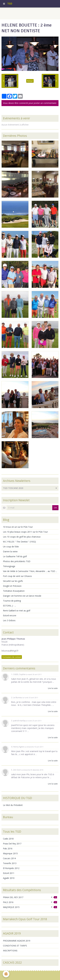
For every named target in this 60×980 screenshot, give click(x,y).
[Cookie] (6, 974)
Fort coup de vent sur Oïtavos (17, 576)
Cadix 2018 (8, 839)
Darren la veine (10, 551)
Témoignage (9, 566)
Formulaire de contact (12, 657)
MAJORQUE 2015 (30, 907)
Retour (30, 81)
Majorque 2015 (10, 853)
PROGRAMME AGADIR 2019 (17, 941)
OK (55, 508)
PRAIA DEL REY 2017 (30, 897)
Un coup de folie (11, 547)
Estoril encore (10, 615)
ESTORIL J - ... (9, 606)
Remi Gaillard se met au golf (17, 611)
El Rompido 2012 (11, 868)
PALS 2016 (30, 902)
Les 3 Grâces (9, 620)
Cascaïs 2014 (9, 858)
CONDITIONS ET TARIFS (15, 946)
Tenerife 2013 (10, 863)
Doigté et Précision (12, 586)
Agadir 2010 (9, 878)
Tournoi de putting (12, 601)
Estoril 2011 (9, 873)
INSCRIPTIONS (10, 951)
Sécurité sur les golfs (13, 581)
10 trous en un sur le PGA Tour (18, 527)
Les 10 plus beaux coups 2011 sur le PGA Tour (25, 532)
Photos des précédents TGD (17, 561)
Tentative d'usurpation (14, 591)
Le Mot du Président (13, 805)
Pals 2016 (8, 848)
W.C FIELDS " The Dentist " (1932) (19, 542)
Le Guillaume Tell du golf (15, 556)
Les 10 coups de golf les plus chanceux (22, 537)
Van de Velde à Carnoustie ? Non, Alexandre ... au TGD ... (30, 571)
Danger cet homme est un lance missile (22, 596)
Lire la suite (53, 688)
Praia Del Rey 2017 (12, 844)
